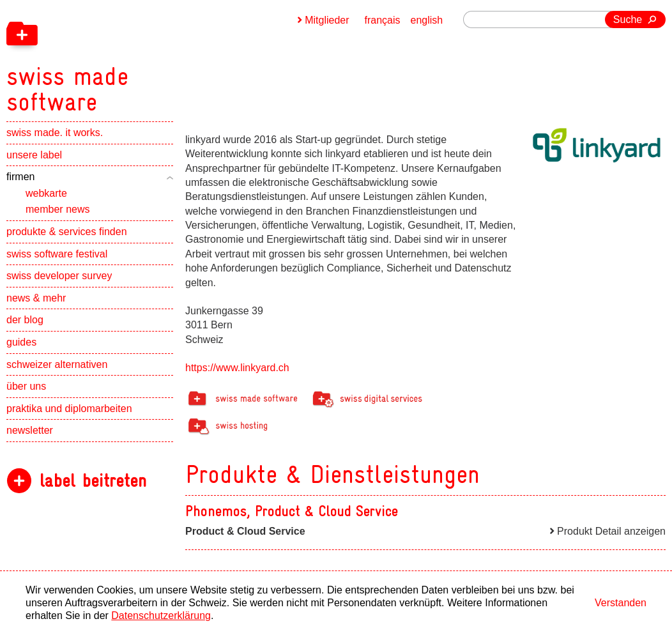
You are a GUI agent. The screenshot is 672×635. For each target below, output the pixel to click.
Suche (628, 19)
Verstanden (621, 603)
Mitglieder (327, 20)
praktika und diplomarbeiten (69, 409)
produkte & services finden (67, 232)
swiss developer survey (59, 276)
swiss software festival (57, 254)
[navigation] (134, 57)
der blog (25, 320)
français (383, 20)
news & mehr (36, 298)
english (427, 20)
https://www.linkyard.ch (237, 368)
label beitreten (93, 481)
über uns (26, 386)
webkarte (46, 193)
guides (21, 342)
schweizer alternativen (57, 364)
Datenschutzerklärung (161, 616)
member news (57, 209)
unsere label (34, 155)
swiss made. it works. (55, 133)
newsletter (30, 430)
